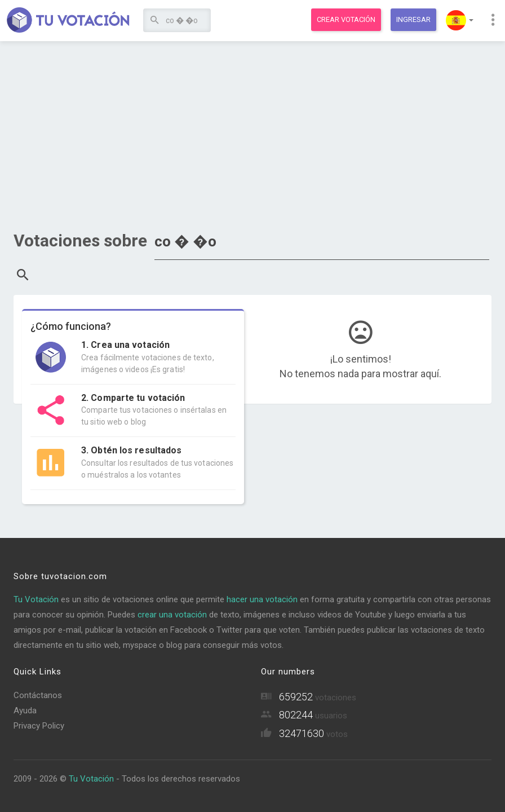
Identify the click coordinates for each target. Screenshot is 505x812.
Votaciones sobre (80, 240)
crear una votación (172, 615)
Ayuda (25, 710)
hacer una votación (262, 599)
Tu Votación (36, 599)
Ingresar (413, 19)
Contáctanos (38, 695)
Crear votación (346, 19)
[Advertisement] (252, 133)
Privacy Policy (39, 726)
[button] (460, 20)
